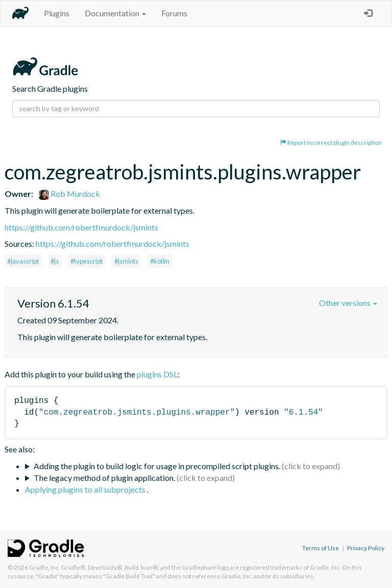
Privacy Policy (366, 548)
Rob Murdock (69, 194)
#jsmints (126, 261)
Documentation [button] (115, 13)
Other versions (348, 303)
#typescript (87, 261)
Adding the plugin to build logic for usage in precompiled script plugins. (157, 466)
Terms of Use (321, 548)
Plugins (57, 13)
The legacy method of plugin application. (104, 478)
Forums (174, 13)
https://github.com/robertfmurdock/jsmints (81, 227)
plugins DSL (157, 374)
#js (55, 261)
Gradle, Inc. (45, 567)
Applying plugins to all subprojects (86, 489)
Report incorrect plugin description (331, 143)
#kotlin (160, 261)
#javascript (23, 261)
